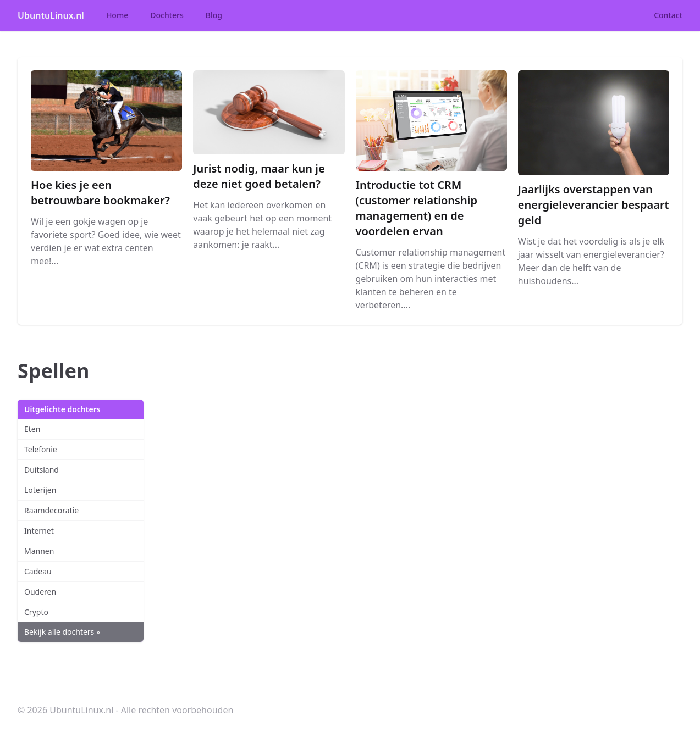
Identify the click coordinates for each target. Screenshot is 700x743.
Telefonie (41, 449)
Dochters (167, 15)
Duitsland (42, 470)
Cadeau (38, 571)
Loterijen (40, 490)
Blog (214, 15)
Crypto (36, 612)
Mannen (39, 551)
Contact (668, 15)
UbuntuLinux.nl (51, 15)
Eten (32, 429)
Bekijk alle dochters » (62, 632)
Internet (39, 531)
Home (117, 15)
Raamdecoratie (51, 510)
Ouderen (40, 592)
